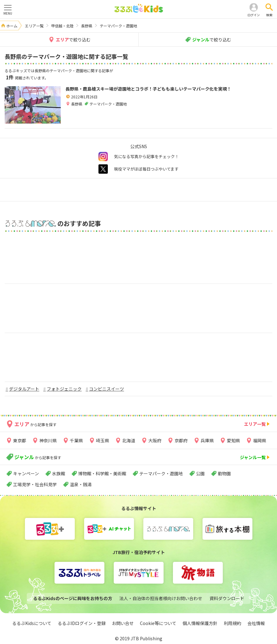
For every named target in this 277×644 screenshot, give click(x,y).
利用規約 (232, 623)
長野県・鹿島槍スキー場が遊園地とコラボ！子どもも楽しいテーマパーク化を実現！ (148, 89)
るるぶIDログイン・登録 (82, 623)
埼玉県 (103, 440)
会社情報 (256, 623)
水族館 (59, 473)
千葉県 (76, 440)
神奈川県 (48, 440)
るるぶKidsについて (32, 623)
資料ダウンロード (227, 598)
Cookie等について (158, 623)
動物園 (224, 473)
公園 (200, 473)
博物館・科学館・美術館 (102, 473)
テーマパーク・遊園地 (161, 473)
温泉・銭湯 (81, 484)
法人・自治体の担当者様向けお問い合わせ (161, 598)
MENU (8, 9)
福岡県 (260, 440)
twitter (103, 169)
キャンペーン (26, 473)
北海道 (129, 440)
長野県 (77, 104)
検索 (269, 15)
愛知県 (233, 440)
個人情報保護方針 (200, 623)
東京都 (20, 440)
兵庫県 (207, 440)
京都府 (181, 440)
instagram (103, 157)
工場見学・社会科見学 (35, 484)
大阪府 (155, 440)
